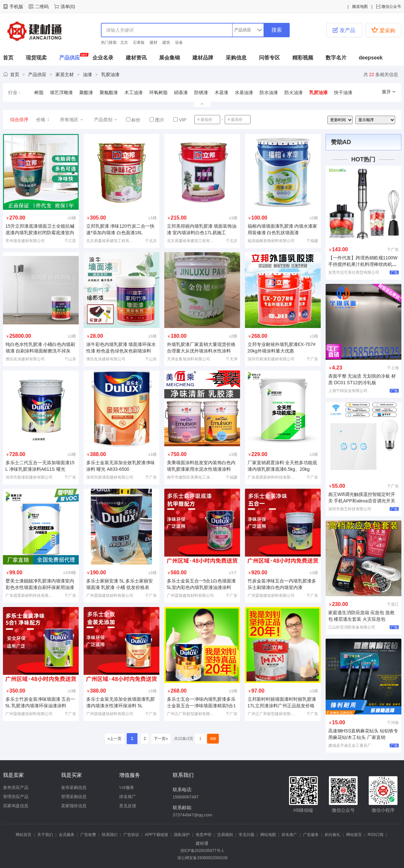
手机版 (16, 7)
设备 (179, 42)
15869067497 (186, 797)
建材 (154, 42)
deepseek (371, 58)
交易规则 (225, 835)
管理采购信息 (74, 797)
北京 (124, 42)
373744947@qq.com (193, 815)
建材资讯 (136, 58)
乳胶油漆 (110, 74)
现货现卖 (36, 58)
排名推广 (128, 797)
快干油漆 (343, 92)
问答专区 (269, 58)
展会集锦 (170, 58)
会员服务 (67, 835)
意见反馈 (128, 806)
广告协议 (131, 835)
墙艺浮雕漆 (61, 92)
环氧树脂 (158, 92)
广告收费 (88, 835)
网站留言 (354, 835)
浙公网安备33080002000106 (202, 858)
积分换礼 (332, 835)
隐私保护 (182, 835)
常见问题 (247, 835)
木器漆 (221, 92)
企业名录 (103, 58)
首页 (8, 58)
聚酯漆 (86, 92)
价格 (43, 120)
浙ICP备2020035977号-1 (202, 851)
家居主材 (65, 74)
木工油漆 (134, 92)
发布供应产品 (16, 787)
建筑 (166, 42)
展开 (389, 92)
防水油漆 (269, 92)
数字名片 (336, 58)
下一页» (161, 739)
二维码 (42, 7)
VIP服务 (127, 787)
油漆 (88, 74)
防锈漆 (201, 92)
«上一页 (114, 739)
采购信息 (236, 58)
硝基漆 (181, 92)
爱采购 (383, 30)
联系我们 (110, 835)
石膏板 (139, 42)
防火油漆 (294, 92)
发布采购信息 (74, 787)
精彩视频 (303, 58)
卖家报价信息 (74, 806)
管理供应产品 (16, 797)
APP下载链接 (156, 835)
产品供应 (70, 58)
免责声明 (203, 835)
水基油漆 (244, 92)
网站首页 (24, 835)
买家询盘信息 (16, 806)
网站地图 (268, 835)
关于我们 (45, 835)
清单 (65, 7)
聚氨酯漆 (109, 92)
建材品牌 (203, 58)
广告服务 (311, 835)
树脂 (39, 92)
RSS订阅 (376, 835)
